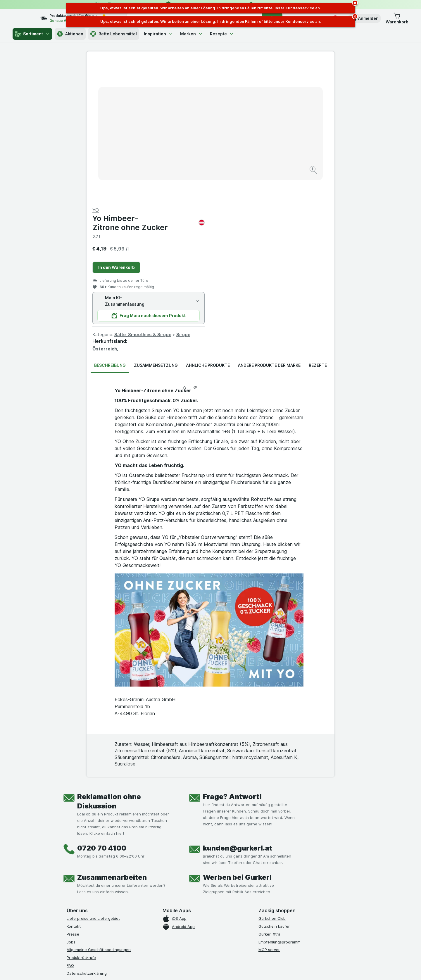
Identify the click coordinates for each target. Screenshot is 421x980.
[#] (278, 883)
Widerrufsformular (83, 856)
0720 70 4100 (102, 707)
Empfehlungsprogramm (279, 801)
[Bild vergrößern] (190, 152)
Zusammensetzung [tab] (156, 225)
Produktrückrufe (81, 817)
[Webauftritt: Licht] (207, 968)
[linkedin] (112, 878)
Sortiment (32, 34)
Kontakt (74, 786)
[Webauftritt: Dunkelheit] (237, 968)
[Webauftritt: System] (181, 968)
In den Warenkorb (240, 127)
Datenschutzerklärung (87, 832)
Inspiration (158, 34)
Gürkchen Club (272, 778)
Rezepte (222, 34)
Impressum (76, 840)
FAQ (70, 825)
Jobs (71, 801)
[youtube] (98, 878)
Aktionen (70, 34)
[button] (364, 18)
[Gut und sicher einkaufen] (232, 892)
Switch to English (221, 944)
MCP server (269, 809)
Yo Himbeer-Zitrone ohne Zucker (272, 82)
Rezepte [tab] (318, 225)
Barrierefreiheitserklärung (90, 848)
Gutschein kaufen (275, 786)
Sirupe (307, 194)
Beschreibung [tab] (110, 225)
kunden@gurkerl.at (238, 707)
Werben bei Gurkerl (237, 737)
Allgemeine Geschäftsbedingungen (99, 809)
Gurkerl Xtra (269, 794)
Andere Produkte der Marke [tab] (269, 225)
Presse (73, 794)
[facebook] (70, 878)
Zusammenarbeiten (112, 737)
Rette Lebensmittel (114, 34)
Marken (191, 34)
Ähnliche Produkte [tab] (208, 225)
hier (165, 930)
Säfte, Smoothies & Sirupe (267, 194)
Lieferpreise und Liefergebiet (93, 778)
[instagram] (84, 878)
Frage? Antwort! (232, 656)
